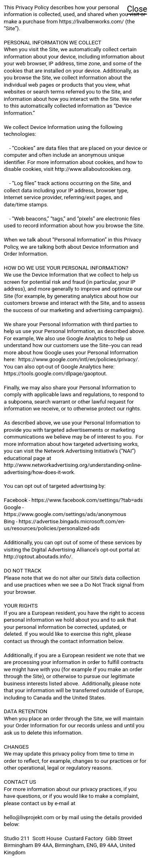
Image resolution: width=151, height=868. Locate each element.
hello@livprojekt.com (29, 817)
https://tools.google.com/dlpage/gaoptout (55, 374)
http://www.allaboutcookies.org (92, 169)
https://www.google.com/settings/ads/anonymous (65, 514)
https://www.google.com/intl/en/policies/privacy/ (78, 359)
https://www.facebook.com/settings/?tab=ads (87, 500)
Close (137, 9)
